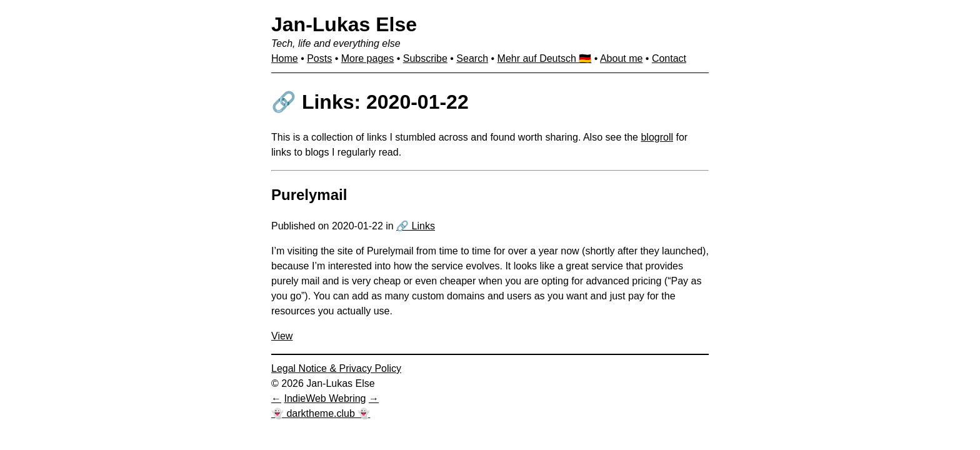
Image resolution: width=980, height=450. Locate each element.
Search (472, 58)
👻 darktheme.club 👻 (321, 413)
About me (621, 58)
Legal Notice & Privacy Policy (336, 368)
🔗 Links (416, 226)
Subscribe (425, 58)
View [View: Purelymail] (282, 336)
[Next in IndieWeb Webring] (374, 398)
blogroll (657, 137)
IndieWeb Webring (325, 398)
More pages (368, 58)
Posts (319, 58)
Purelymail (309, 195)
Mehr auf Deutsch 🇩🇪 (545, 58)
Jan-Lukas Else (344, 24)
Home (285, 58)
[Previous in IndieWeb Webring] (276, 398)
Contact (669, 58)
